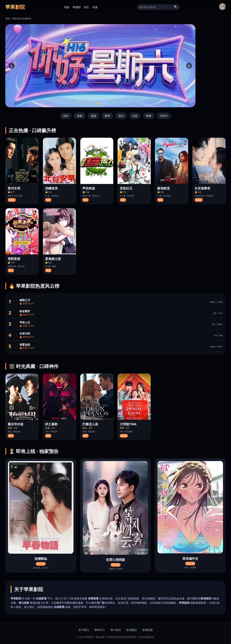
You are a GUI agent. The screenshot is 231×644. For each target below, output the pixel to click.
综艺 (86, 7)
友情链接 (148, 630)
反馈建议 (132, 630)
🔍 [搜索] (176, 7)
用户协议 (116, 630)
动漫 (95, 7)
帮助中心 (100, 630)
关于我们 (84, 630)
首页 (8, 19)
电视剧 (77, 7)
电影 (67, 7)
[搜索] (156, 7)
